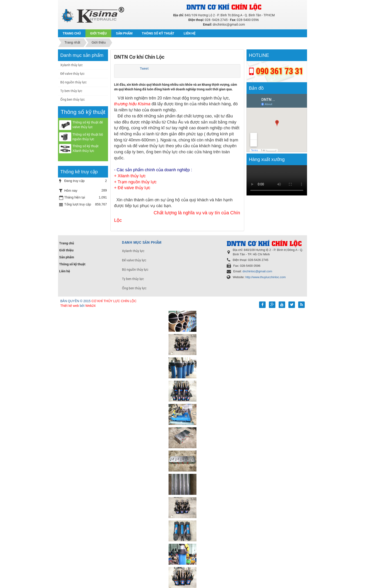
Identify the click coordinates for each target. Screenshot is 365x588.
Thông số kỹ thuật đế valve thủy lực (88, 125)
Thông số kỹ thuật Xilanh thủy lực (85, 148)
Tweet (144, 68)
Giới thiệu (66, 250)
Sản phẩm (67, 257)
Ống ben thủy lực (73, 99)
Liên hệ (65, 271)
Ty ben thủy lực (71, 91)
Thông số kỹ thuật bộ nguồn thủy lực (88, 137)
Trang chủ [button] (72, 33)
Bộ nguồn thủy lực (73, 82)
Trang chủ (67, 243)
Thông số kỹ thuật (72, 264)
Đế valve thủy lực (72, 74)
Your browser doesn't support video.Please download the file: (277, 180)
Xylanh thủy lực (71, 65)
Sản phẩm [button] (124, 33)
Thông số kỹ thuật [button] (158, 33)
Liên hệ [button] (190, 33)
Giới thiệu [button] (98, 33)
